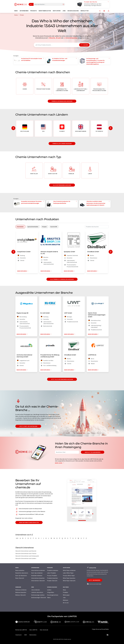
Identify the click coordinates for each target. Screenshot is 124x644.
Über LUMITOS (33, 630)
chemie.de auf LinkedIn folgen (94, 584)
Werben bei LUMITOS (21, 630)
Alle (31, 4)
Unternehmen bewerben (38, 578)
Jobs (64, 598)
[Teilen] (100, 11)
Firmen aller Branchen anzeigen (62, 101)
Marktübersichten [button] (45, 11)
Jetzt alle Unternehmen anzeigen (62, 379)
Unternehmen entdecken (38, 570)
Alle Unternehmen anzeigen (62, 185)
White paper (66, 595)
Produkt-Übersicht (52, 581)
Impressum (18, 635)
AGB (25, 635)
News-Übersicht (20, 578)
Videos (49, 598)
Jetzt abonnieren (94, 580)
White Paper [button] (57, 11)
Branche (53, 38)
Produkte (65, 592)
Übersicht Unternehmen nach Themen (26, 553)
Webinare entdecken (21, 590)
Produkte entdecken (53, 570)
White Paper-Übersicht (69, 581)
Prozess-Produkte (52, 576)
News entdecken (20, 570)
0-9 (17, 538)
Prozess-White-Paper (69, 576)
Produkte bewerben (52, 578)
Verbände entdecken (37, 576)
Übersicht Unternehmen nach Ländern (26, 558)
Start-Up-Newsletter (21, 576)
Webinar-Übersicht (21, 595)
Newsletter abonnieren (93, 452)
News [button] (16, 11)
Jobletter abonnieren (37, 592)
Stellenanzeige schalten (38, 595)
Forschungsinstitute (53, 595)
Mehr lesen (60, 463)
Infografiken (51, 592)
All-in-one (66, 603)
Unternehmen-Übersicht (38, 581)
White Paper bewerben (69, 578)
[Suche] (63, 4)
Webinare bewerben (21, 592)
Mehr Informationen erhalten (29, 522)
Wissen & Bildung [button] (73, 11)
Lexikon (49, 590)
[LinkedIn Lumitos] (108, 635)
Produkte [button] (34, 11)
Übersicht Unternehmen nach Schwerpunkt (27, 556)
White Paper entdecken (69, 570)
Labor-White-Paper (68, 573)
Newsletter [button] (85, 11)
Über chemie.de (44, 630)
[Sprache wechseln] (104, 11)
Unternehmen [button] (24, 11)
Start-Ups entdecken (37, 573)
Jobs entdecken (36, 590)
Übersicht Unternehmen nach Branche (26, 551)
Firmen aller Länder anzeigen (62, 144)
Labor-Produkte (51, 573)
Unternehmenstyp (71, 38)
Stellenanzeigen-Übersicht (39, 598)
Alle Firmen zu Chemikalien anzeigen (62, 279)
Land (59, 38)
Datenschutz (33, 635)
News (64, 590)
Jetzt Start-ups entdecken (28, 426)
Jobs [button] (64, 11)
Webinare (66, 600)
